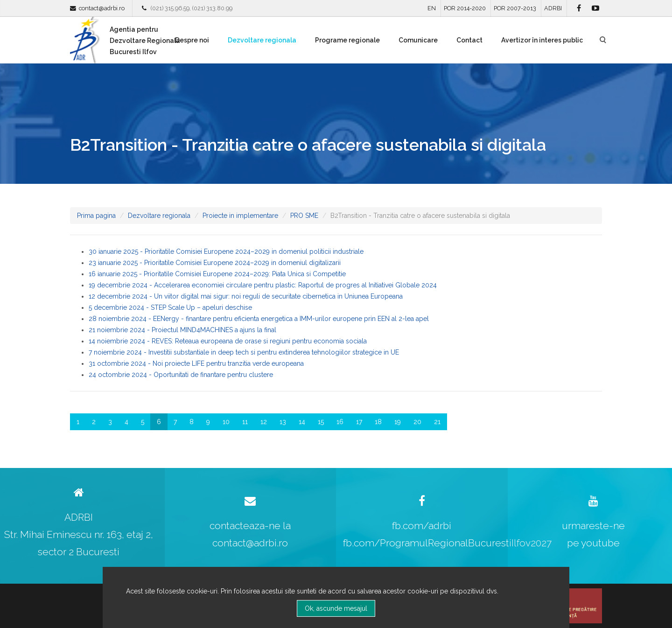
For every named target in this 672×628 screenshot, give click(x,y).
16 (340, 422)
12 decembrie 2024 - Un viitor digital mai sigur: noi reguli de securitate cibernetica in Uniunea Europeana (246, 296)
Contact (469, 40)
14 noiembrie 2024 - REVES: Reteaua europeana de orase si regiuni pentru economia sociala (228, 341)
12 (264, 422)
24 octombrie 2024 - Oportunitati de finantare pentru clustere (181, 375)
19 (398, 422)
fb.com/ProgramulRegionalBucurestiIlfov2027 (447, 543)
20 (417, 422)
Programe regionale (347, 40)
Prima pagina (96, 216)
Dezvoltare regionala (262, 40)
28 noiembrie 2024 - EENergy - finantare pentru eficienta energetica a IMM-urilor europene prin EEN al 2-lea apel (259, 319)
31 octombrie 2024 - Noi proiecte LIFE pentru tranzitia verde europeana (196, 363)
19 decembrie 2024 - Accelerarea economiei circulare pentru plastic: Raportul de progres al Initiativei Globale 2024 (263, 285)
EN (432, 8)
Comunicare (418, 40)
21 (437, 422)
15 (321, 422)
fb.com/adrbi (422, 526)
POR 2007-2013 (515, 8)
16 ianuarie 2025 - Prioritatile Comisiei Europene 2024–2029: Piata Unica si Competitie (217, 274)
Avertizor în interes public (542, 40)
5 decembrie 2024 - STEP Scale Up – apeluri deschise (170, 307)
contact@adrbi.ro (102, 8)
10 (226, 422)
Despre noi (192, 40)
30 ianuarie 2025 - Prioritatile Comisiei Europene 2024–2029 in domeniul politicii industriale (226, 251)
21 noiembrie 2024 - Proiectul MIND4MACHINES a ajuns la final (182, 330)
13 (283, 422)
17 (359, 422)
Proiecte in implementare (240, 216)
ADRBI (553, 8)
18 (378, 422)
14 (302, 422)
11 (245, 422)
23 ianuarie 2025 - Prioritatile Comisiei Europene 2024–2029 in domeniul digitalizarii (215, 263)
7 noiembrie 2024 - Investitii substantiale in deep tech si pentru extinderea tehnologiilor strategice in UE (244, 352)
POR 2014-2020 (465, 8)
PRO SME (304, 216)
